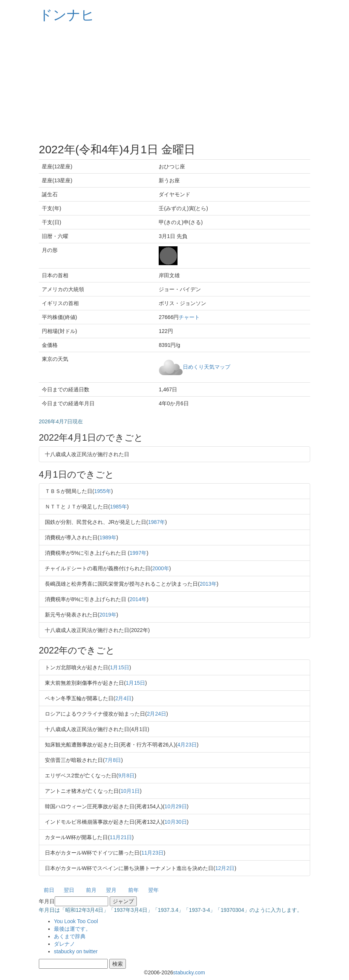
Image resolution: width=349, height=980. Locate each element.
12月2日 (225, 868)
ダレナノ (64, 944)
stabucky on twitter (76, 951)
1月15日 (120, 667)
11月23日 (152, 853)
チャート (189, 317)
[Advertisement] (174, 83)
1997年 (138, 553)
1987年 (157, 522)
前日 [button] (49, 890)
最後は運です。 (72, 929)
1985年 (119, 507)
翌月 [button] (111, 890)
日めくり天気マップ (207, 366)
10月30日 (175, 822)
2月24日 (157, 714)
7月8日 (113, 760)
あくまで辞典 (70, 936)
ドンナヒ (67, 15)
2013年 (208, 584)
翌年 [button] (153, 890)
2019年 (108, 615)
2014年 (138, 599)
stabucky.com (189, 972)
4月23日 (187, 745)
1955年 (103, 491)
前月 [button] (91, 890)
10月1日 (130, 791)
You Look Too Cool (76, 921)
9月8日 (126, 775)
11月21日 (121, 837)
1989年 (108, 537)
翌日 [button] (69, 890)
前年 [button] (133, 890)
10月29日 (175, 806)
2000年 (161, 568)
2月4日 (124, 698)
